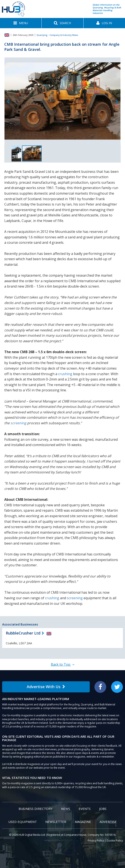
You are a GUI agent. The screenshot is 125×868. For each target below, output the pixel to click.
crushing (65, 374)
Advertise (108, 822)
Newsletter (56, 822)
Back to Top (63, 664)
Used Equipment (23, 822)
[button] (21, 23)
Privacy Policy (96, 841)
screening (18, 423)
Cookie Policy (115, 841)
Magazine (83, 822)
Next (117, 102)
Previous (8, 102)
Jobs (103, 809)
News (66, 809)
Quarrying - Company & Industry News (57, 35)
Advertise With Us (46, 687)
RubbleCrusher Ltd (23, 633)
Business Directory (36, 809)
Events (85, 809)
